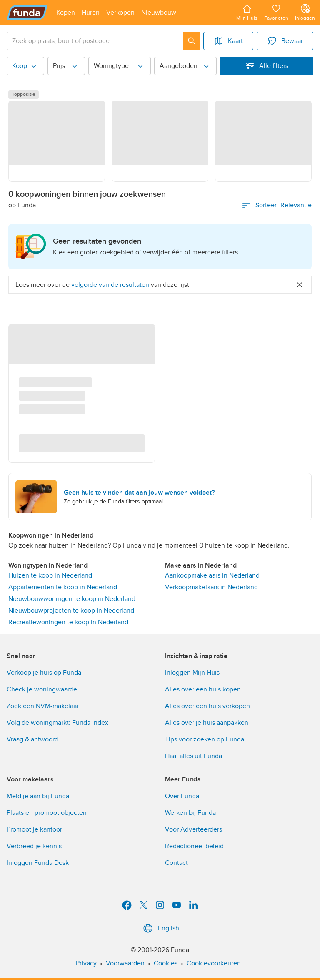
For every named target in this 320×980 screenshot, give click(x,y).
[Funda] (27, 13)
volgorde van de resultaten (110, 285)
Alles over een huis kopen (203, 689)
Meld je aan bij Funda (38, 796)
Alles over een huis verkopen (207, 706)
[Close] (300, 285)
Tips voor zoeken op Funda (205, 739)
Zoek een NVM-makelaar (43, 706)
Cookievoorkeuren (214, 963)
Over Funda (182, 796)
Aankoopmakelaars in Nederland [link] (212, 575)
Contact (176, 863)
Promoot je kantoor (34, 829)
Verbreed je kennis (34, 846)
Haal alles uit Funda (194, 756)
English (160, 928)
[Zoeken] (192, 41)
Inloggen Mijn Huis (192, 673)
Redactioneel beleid (194, 846)
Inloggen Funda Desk (38, 863)
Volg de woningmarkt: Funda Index (57, 723)
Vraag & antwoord (32, 739)
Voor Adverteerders (194, 829)
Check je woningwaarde (42, 689)
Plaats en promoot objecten (47, 813)
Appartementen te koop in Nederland (63, 587)
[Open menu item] (66, 13)
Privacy (86, 963)
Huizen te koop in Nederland (50, 575)
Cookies (166, 963)
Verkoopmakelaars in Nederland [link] (211, 587)
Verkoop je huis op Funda (44, 673)
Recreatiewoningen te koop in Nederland (68, 622)
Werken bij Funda (190, 813)
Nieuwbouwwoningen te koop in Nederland (72, 599)
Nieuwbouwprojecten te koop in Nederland (71, 611)
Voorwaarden (125, 963)
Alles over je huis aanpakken (207, 723)
